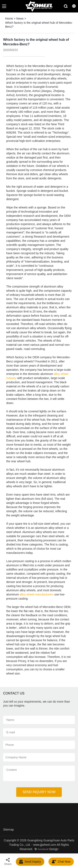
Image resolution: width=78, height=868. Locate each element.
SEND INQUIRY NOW (39, 792)
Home (9, 19)
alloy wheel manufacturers (37, 594)
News (20, 19)
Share (8, 861)
